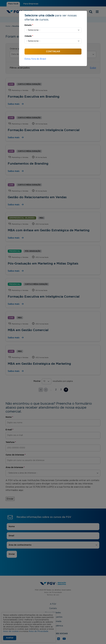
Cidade (29, 36)
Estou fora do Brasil (35, 59)
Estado (29, 25)
